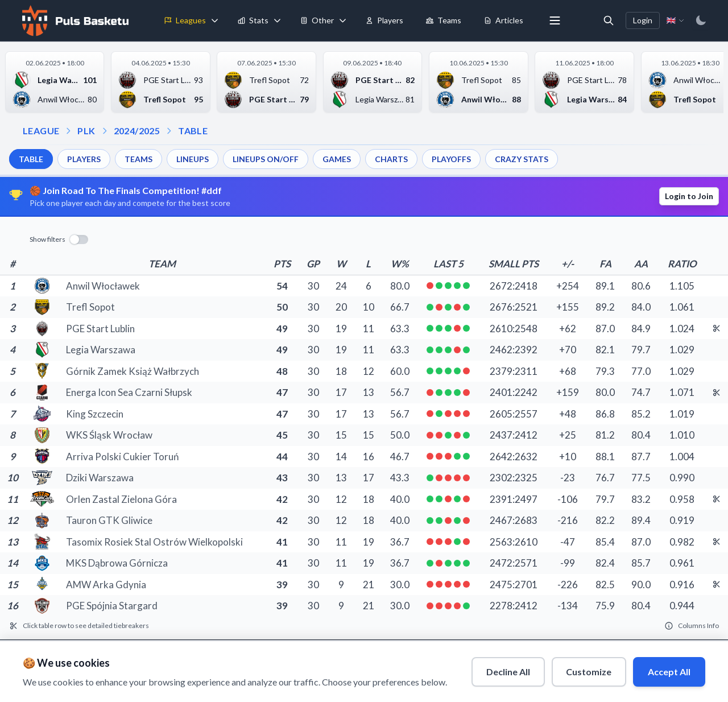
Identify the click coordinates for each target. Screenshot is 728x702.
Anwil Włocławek (103, 286)
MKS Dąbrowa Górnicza (117, 563)
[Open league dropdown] (68, 131)
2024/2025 (137, 131)
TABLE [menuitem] (31, 159)
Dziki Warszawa (100, 478)
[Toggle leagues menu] (215, 20)
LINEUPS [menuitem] (193, 159)
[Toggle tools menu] (343, 20)
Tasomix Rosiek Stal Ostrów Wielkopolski (154, 542)
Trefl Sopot (90, 307)
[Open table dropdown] (169, 131)
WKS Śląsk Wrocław (109, 435)
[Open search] (609, 20)
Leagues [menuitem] (185, 20)
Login (643, 20)
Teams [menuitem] (444, 20)
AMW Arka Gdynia (106, 585)
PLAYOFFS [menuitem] (451, 159)
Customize (589, 671)
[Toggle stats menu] (278, 20)
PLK (86, 131)
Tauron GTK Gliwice (109, 520)
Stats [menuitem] (253, 20)
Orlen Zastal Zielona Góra (121, 499)
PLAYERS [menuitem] (84, 159)
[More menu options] (555, 20)
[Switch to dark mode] (701, 20)
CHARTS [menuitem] (391, 159)
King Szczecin (95, 414)
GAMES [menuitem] (337, 159)
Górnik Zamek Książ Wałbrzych (133, 371)
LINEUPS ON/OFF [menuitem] (266, 159)
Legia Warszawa (101, 350)
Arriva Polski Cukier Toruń (122, 457)
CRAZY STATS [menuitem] (522, 159)
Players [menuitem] (384, 20)
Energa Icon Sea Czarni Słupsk (129, 392)
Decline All (508, 671)
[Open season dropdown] (105, 131)
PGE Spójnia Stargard (112, 606)
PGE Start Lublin (100, 329)
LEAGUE (41, 131)
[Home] (74, 20)
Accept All (669, 671)
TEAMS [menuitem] (138, 159)
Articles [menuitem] (504, 20)
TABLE (193, 131)
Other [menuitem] (317, 20)
